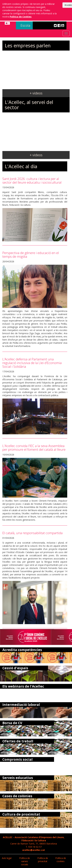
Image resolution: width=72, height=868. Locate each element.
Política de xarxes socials (25, 861)
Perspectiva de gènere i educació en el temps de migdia (31, 255)
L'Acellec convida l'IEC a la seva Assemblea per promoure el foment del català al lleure (34, 448)
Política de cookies (61, 860)
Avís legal (7, 858)
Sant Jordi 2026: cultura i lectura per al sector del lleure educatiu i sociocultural (32, 181)
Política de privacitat (43, 860)
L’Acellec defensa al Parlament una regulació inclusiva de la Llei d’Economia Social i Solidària (32, 363)
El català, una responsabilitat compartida (33, 533)
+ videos (36, 93)
